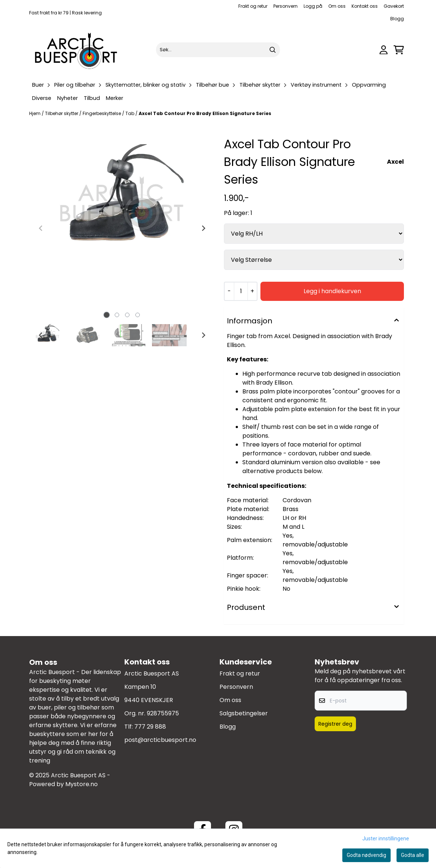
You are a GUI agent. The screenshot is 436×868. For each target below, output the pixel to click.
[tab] (107, 315)
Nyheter (68, 98)
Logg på (313, 6)
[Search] (273, 50)
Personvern (286, 6)
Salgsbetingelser (244, 713)
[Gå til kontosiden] (384, 50)
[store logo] (76, 50)
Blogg (397, 19)
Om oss (337, 6)
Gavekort (394, 6)
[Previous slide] (41, 228)
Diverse (42, 98)
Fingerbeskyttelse (102, 113)
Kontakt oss (365, 6)
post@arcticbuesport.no (160, 740)
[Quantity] (241, 291)
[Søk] (218, 50)
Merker (115, 98)
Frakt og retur (253, 6)
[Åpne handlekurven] (399, 50)
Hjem (35, 113)
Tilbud (92, 98)
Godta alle (413, 855)
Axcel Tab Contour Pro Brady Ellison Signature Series (205, 113)
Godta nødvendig (366, 855)
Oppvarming (369, 85)
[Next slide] (203, 228)
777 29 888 (150, 727)
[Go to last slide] (41, 335)
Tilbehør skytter (62, 113)
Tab (130, 113)
